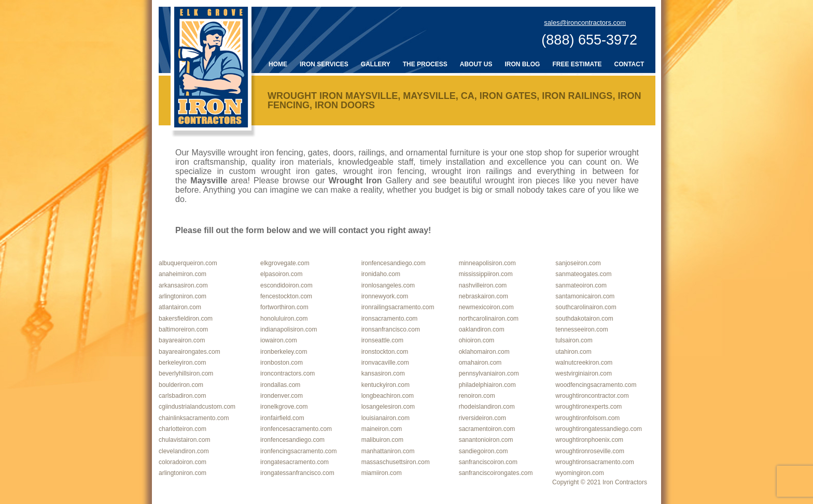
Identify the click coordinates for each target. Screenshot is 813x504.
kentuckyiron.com (386, 385)
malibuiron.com (382, 440)
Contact (629, 64)
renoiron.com (477, 396)
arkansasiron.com (183, 285)
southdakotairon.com (584, 319)
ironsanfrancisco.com (391, 329)
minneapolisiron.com (487, 263)
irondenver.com (282, 396)
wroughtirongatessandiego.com (599, 429)
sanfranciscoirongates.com (496, 473)
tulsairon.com (574, 340)
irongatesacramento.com (295, 462)
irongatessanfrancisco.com (297, 473)
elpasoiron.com (281, 274)
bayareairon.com (182, 340)
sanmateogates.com (583, 274)
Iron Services (324, 64)
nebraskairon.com (483, 296)
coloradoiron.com (183, 462)
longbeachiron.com (388, 396)
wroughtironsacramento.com (594, 462)
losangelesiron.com (388, 407)
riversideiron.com (482, 418)
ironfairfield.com (282, 418)
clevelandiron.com (184, 451)
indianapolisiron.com (289, 329)
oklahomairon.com (484, 352)
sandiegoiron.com (483, 451)
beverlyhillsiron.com (186, 373)
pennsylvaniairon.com (489, 373)
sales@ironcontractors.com (585, 23)
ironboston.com (282, 363)
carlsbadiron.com (182, 396)
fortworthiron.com (284, 307)
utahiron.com (573, 352)
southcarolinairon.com (586, 307)
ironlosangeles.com (388, 285)
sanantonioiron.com (486, 440)
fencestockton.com (286, 296)
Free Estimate (577, 64)
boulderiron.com (181, 385)
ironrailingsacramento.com (398, 307)
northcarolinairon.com (489, 319)
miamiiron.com (382, 473)
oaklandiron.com (482, 329)
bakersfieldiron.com (186, 319)
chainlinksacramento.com (194, 418)
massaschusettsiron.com (396, 462)
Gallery (376, 64)
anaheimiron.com (183, 274)
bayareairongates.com (190, 352)
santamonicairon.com (585, 296)
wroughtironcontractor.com (592, 396)
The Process (425, 64)
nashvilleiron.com (483, 285)
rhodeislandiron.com (487, 407)
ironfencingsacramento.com (298, 451)
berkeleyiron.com (182, 363)
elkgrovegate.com (285, 263)
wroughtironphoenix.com (589, 440)
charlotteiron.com (183, 429)
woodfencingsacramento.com (596, 385)
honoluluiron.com (284, 319)
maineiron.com (382, 429)
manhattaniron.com (388, 451)
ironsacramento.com (390, 319)
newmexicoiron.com (486, 307)
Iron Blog (522, 64)
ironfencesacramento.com (296, 429)
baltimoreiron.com (183, 329)
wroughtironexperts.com (588, 407)
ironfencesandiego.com (394, 263)
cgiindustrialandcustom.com (197, 407)
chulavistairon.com (184, 440)
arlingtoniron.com (183, 296)
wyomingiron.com (579, 473)
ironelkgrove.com (284, 407)
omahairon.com (480, 363)
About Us (476, 64)
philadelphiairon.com (487, 385)
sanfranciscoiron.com (488, 462)
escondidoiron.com (286, 285)
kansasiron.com (383, 373)
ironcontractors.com (288, 373)
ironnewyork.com (385, 296)
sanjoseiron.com (578, 263)
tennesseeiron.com (581, 329)
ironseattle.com (382, 340)
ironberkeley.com (284, 352)
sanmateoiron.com (581, 285)
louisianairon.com (386, 418)
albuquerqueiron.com (188, 263)
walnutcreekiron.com (584, 363)
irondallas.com (280, 385)
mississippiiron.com (486, 274)
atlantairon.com (180, 307)
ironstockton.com (385, 352)
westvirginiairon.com (584, 373)
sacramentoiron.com (487, 429)
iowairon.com (279, 340)
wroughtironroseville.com (590, 451)
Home (278, 64)
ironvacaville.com (385, 363)
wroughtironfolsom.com (587, 418)
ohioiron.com (477, 340)
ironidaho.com (381, 274)
